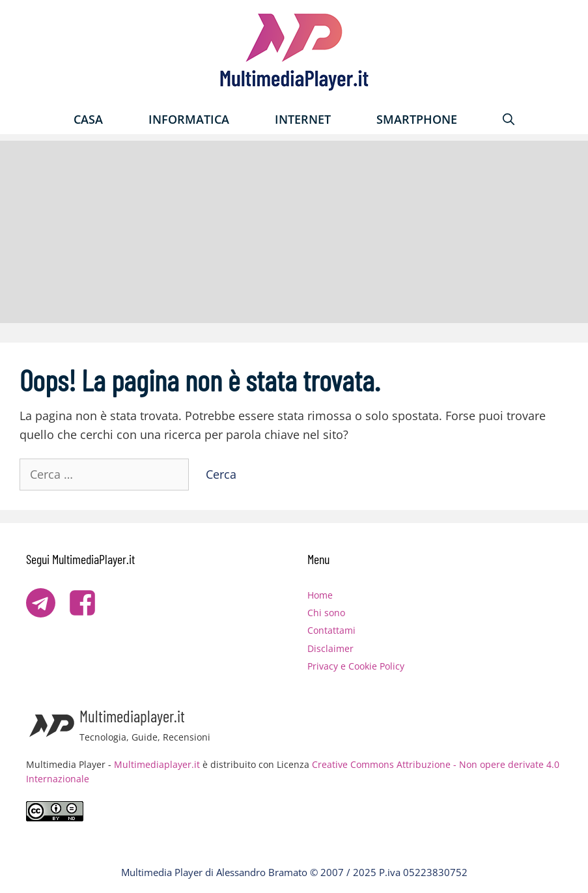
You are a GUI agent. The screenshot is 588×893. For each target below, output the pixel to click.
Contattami (331, 630)
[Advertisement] (294, 232)
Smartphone (417, 119)
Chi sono (326, 613)
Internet (303, 119)
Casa (88, 119)
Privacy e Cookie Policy (356, 666)
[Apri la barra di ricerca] (509, 120)
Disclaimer (330, 648)
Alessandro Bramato (262, 872)
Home (320, 595)
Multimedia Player (162, 872)
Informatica (189, 119)
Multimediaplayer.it (157, 764)
